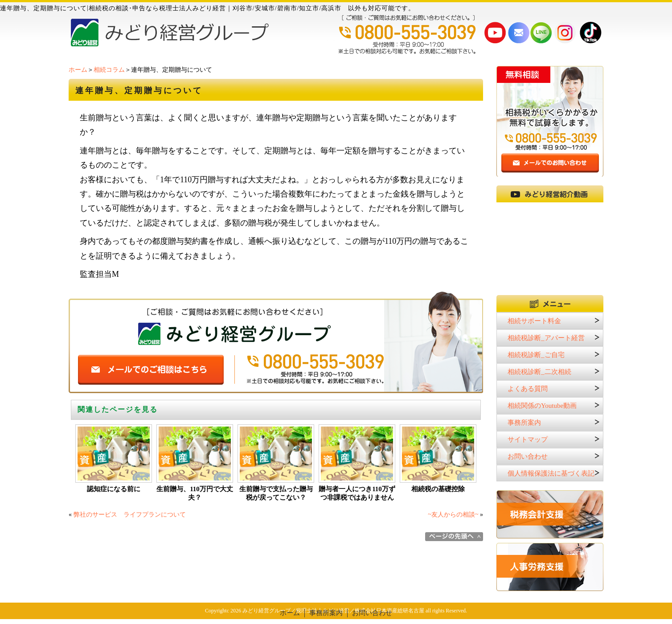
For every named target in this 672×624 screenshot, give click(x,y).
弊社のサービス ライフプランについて (130, 515)
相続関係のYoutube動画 (542, 406)
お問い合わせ (528, 456)
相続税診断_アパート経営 (546, 338)
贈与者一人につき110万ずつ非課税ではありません (357, 493)
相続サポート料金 (534, 321)
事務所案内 (524, 423)
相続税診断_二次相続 (539, 372)
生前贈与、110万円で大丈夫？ (195, 493)
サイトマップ (528, 439)
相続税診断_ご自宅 (536, 355)
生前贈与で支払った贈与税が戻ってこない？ (276, 493)
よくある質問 (528, 389)
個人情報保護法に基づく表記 (551, 473)
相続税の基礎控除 (438, 489)
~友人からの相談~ (453, 515)
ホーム (78, 70)
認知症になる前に (114, 489)
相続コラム (109, 70)
